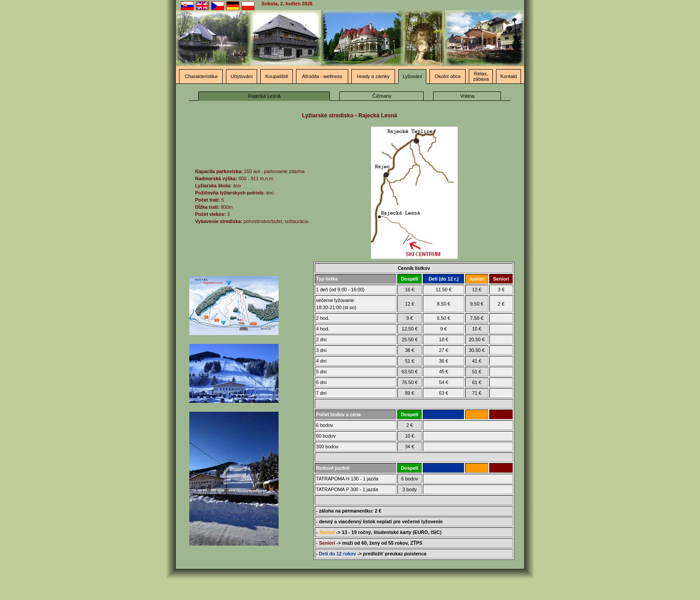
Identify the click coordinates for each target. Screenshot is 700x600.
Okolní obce (448, 76)
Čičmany (382, 96)
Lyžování (412, 76)
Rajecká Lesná (265, 96)
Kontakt (509, 76)
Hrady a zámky (373, 76)
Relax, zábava (481, 76)
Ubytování (242, 76)
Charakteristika (201, 76)
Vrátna (467, 96)
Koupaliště (277, 76)
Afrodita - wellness (322, 76)
